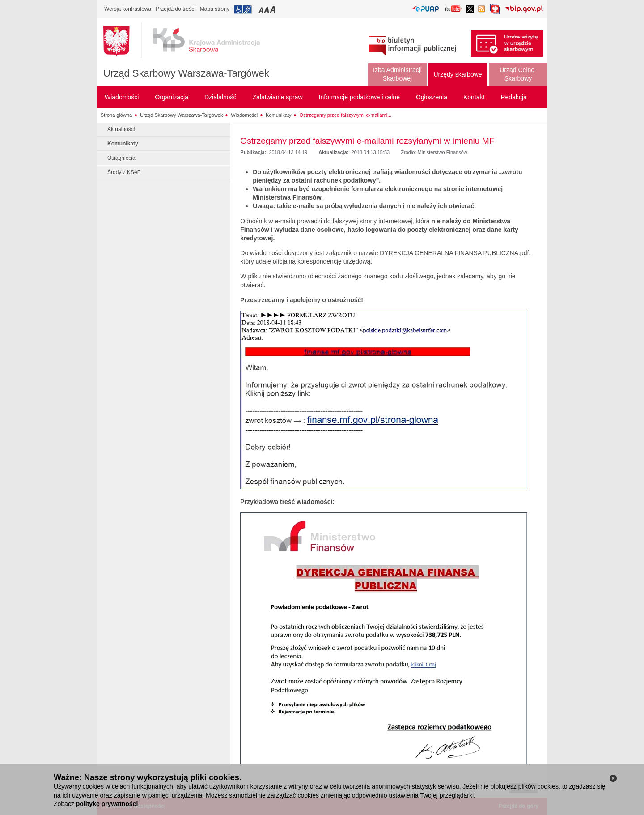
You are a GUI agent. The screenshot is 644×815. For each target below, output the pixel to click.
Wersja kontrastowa (128, 9)
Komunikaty (278, 115)
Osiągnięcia (121, 158)
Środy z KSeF (124, 172)
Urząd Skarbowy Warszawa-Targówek (186, 73)
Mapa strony (215, 9)
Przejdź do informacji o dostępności (243, 9)
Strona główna (116, 115)
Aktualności (121, 129)
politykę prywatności (107, 804)
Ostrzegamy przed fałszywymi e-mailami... (345, 115)
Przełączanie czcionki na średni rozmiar (267, 9)
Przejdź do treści (176, 9)
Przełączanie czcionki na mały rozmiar (262, 9)
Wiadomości (244, 115)
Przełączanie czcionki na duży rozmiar (273, 9)
